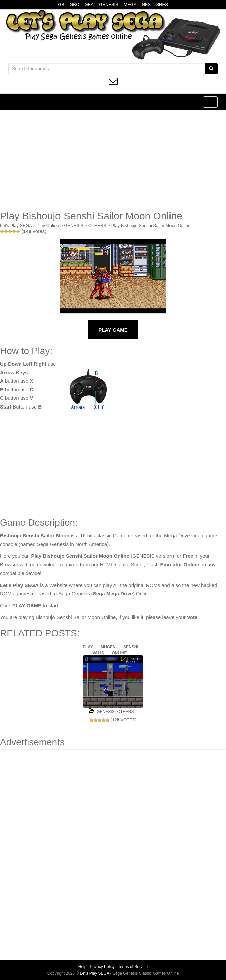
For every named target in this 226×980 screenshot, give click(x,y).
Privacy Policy (102, 967)
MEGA (130, 5)
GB (61, 5)
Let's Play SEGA (16, 226)
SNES (162, 5)
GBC (74, 5)
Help (82, 967)
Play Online (48, 226)
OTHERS (97, 226)
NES (147, 5)
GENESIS (109, 5)
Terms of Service (133, 967)
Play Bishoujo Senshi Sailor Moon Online (151, 226)
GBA (89, 5)
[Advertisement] (113, 160)
